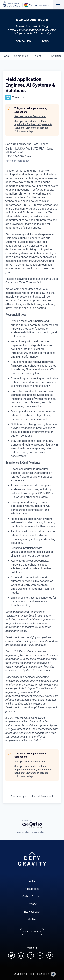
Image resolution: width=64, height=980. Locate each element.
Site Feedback (32, 911)
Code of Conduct (32, 896)
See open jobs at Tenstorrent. (30, 116)
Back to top (54, 974)
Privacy (32, 904)
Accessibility (32, 889)
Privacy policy (23, 833)
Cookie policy (38, 833)
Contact (32, 881)
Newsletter (32, 931)
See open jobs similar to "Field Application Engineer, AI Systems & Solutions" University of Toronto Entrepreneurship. (33, 126)
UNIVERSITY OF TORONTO (26, 974)
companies (21, 56)
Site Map (32, 919)
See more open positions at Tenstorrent (32, 796)
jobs (6, 56)
